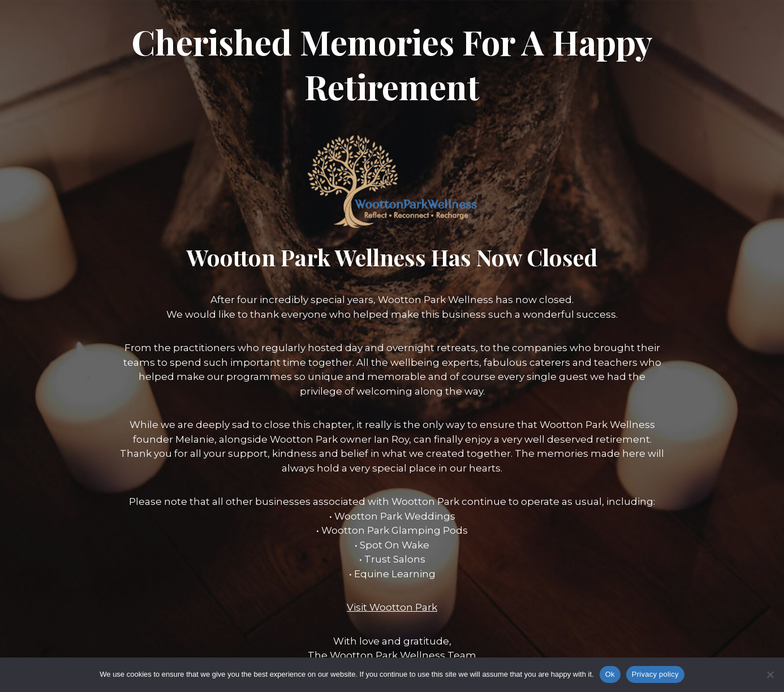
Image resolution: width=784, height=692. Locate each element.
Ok (610, 674)
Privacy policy (655, 674)
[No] (770, 674)
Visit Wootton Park (392, 607)
